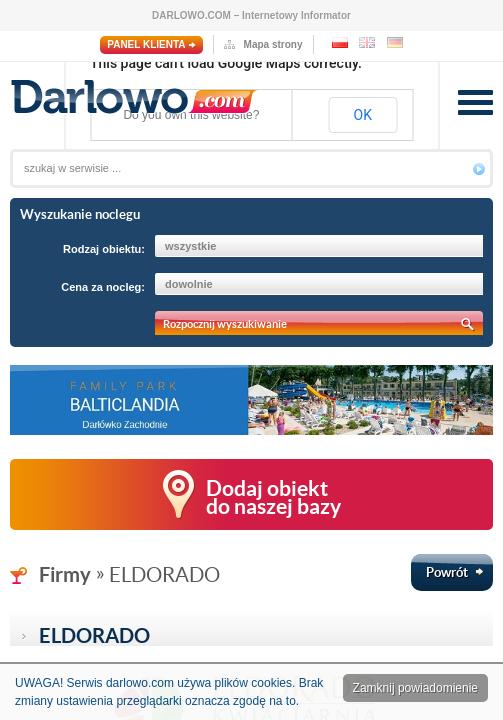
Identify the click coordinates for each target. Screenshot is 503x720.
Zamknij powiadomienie (415, 688)
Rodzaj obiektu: (104, 249)
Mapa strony (273, 44)
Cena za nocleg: (103, 287)
